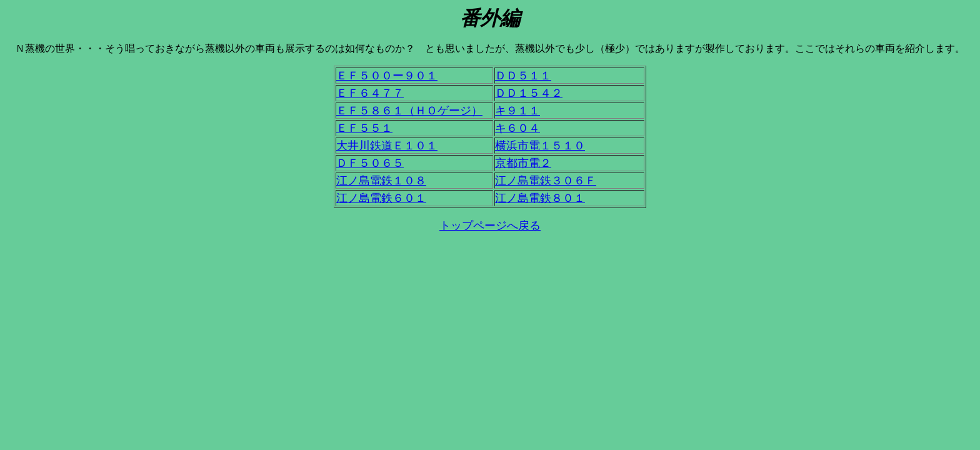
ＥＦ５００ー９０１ (387, 76)
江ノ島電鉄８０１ (540, 198)
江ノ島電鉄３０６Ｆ (546, 181)
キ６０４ (517, 128)
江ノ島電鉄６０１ (381, 198)
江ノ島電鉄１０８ (381, 181)
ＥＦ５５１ (364, 128)
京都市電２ (523, 163)
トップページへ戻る (490, 226)
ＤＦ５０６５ (370, 163)
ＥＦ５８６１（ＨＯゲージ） (409, 111)
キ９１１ (517, 111)
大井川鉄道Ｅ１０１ (387, 146)
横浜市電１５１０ (540, 146)
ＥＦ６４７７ (370, 93)
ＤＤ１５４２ (529, 93)
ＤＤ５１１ (523, 76)
